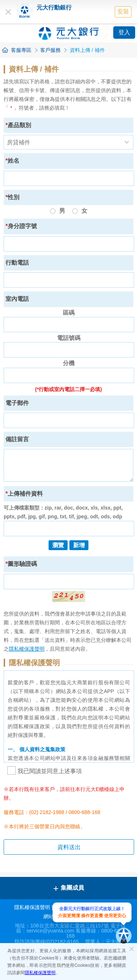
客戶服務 (50, 50)
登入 (124, 32)
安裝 (123, 12)
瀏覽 (58, 545)
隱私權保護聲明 (40, 973)
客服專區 (21, 50)
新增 (79, 545)
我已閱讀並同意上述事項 (45, 771)
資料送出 (69, 847)
